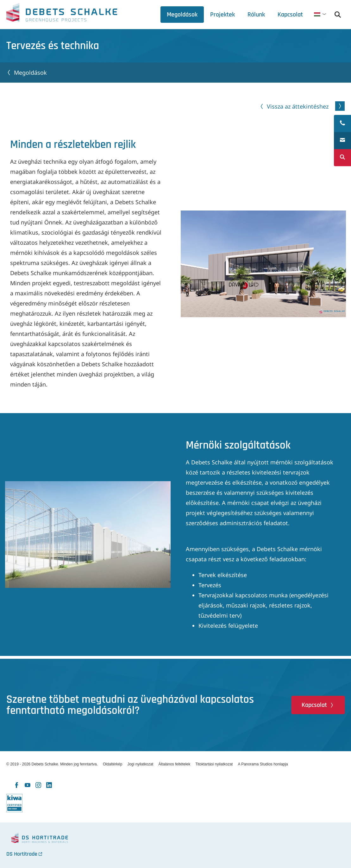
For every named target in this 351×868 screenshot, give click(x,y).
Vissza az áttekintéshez (298, 106)
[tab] (256, 15)
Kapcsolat (314, 705)
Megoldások (30, 72)
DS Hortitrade (22, 854)
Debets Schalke (62, 14)
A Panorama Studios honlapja (263, 764)
